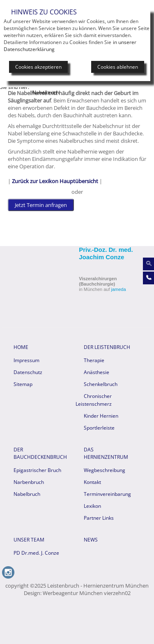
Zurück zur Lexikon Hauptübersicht (55, 181)
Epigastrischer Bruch (37, 470)
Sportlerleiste (99, 428)
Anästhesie (97, 372)
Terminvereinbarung (107, 494)
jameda (119, 289)
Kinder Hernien (101, 416)
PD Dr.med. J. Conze (36, 553)
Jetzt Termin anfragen (41, 205)
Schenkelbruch (101, 384)
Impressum (26, 360)
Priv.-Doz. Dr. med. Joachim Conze (106, 253)
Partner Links (99, 518)
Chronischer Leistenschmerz (94, 400)
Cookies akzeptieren (38, 67)
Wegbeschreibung (105, 470)
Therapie (94, 360)
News (91, 540)
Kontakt (92, 482)
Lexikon (92, 506)
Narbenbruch (29, 482)
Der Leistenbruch (107, 347)
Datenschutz (28, 372)
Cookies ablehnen (118, 67)
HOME (21, 347)
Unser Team (29, 540)
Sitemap (23, 384)
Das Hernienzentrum (106, 453)
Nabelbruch (27, 494)
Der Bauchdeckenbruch (40, 453)
